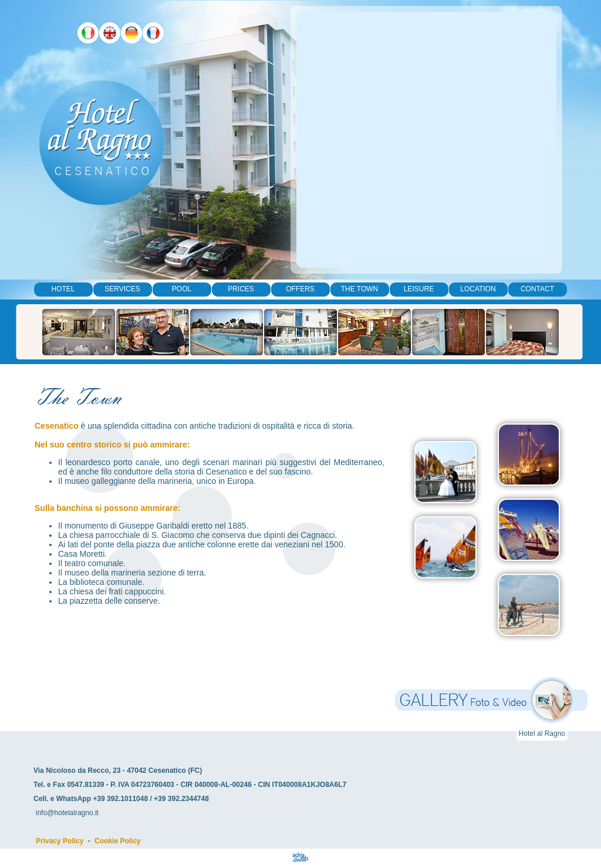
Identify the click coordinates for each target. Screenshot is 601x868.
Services (122, 289)
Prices (241, 289)
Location (478, 289)
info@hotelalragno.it (67, 813)
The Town (360, 289)
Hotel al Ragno (542, 734)
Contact (537, 289)
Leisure (419, 289)
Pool (182, 289)
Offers (300, 289)
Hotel (63, 289)
